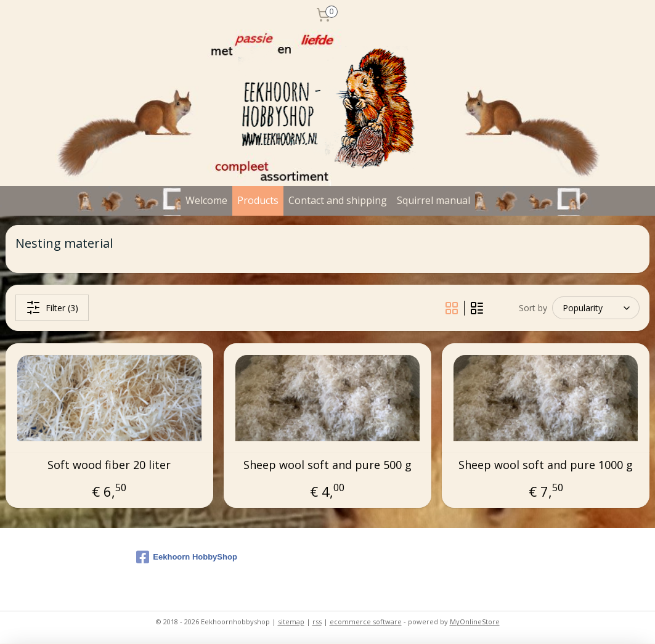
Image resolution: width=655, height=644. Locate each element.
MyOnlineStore (475, 622)
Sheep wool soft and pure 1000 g (546, 465)
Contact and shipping (338, 200)
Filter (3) (52, 308)
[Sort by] (596, 308)
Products (258, 200)
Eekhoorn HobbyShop (187, 557)
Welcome (206, 200)
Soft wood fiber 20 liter (109, 465)
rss (317, 622)
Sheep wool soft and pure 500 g (327, 465)
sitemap (291, 622)
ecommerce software (366, 622)
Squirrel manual (433, 200)
